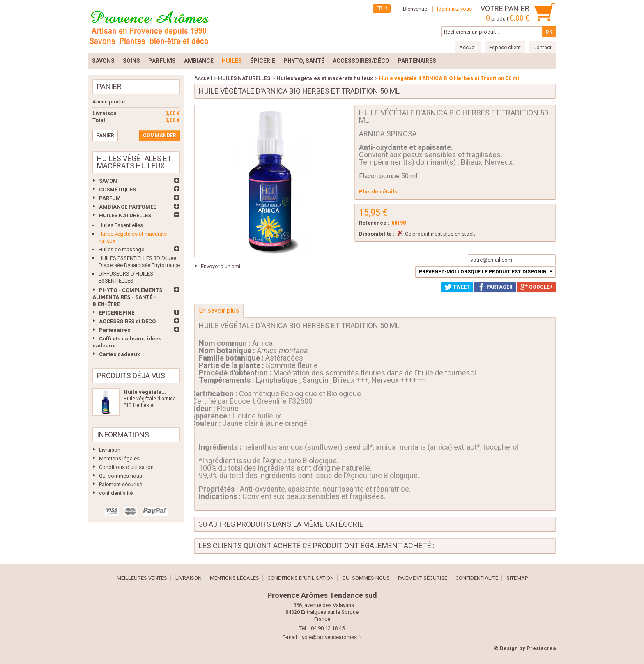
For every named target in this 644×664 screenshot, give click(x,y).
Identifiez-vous (454, 9)
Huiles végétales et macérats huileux (325, 78)
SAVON (108, 181)
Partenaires (115, 330)
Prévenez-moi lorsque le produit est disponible (485, 272)
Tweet (457, 287)
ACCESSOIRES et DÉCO (127, 321)
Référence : (374, 223)
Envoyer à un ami (221, 266)
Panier (109, 86)
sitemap (517, 578)
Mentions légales (119, 458)
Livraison (110, 450)
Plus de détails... (381, 192)
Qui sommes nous (121, 476)
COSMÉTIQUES (117, 190)
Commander (160, 136)
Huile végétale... (145, 392)
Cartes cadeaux (120, 354)
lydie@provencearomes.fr (331, 637)
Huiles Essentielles (121, 225)
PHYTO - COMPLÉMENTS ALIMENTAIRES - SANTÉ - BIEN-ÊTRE (127, 297)
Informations (123, 435)
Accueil (203, 78)
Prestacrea (541, 648)
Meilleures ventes (142, 578)
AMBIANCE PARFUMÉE (128, 207)
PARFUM (110, 198)
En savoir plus (219, 311)
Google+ (536, 287)
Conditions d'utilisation (126, 467)
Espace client (505, 47)
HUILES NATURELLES (125, 215)
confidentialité (116, 493)
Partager (495, 287)
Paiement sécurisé (121, 484)
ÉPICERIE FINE (117, 313)
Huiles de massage (121, 249)
